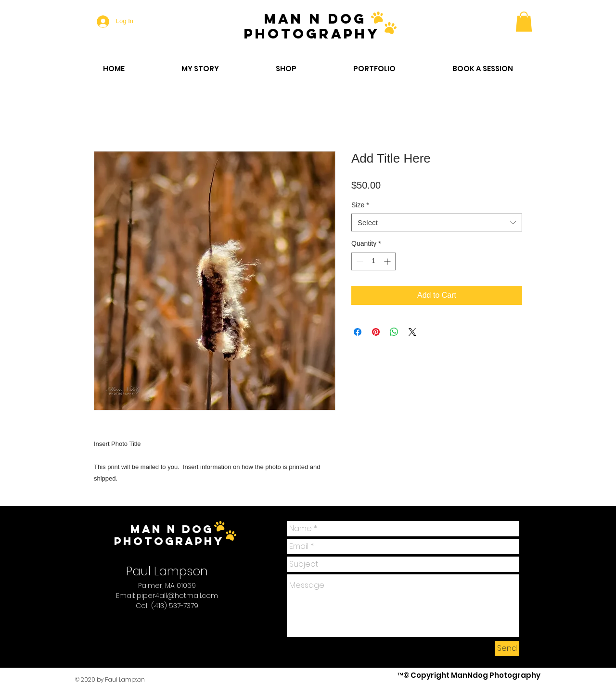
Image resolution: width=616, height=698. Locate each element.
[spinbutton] (373, 261)
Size (360, 205)
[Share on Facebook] (358, 332)
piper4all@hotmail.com (177, 596)
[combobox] (437, 223)
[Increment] (388, 261)
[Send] (507, 648)
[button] (524, 22)
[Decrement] (359, 261)
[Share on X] (412, 332)
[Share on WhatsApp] (394, 332)
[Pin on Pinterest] (376, 332)
